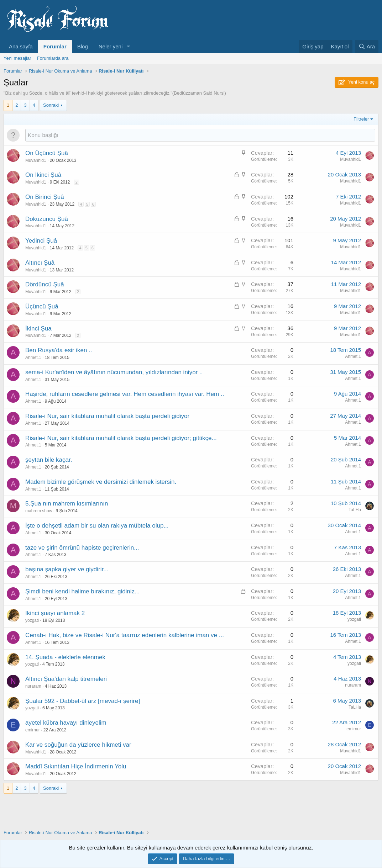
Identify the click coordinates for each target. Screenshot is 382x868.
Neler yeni (111, 46)
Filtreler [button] (361, 119)
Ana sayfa (21, 46)
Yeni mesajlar (17, 58)
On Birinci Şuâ (45, 197)
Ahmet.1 (33, 358)
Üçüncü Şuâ (42, 306)
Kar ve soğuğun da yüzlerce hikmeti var (78, 745)
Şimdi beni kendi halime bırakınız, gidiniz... (82, 591)
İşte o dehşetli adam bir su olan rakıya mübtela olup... (97, 526)
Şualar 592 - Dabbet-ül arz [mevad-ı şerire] (83, 701)
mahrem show (39, 511)
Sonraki (51, 105)
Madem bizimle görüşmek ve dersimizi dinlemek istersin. (101, 482)
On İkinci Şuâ (43, 175)
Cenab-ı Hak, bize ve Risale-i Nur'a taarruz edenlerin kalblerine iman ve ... (125, 635)
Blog (83, 46)
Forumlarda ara (53, 58)
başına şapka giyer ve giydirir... (67, 569)
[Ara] (367, 46)
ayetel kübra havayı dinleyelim (66, 723)
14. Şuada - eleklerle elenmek (65, 657)
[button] (128, 46)
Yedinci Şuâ (41, 241)
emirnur (33, 730)
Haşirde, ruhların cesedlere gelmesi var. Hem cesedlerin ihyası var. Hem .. (125, 394)
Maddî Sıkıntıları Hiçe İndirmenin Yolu (76, 766)
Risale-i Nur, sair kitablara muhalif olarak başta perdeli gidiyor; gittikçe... (121, 438)
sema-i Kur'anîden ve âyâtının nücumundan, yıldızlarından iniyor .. (114, 372)
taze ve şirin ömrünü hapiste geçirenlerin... (82, 548)
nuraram (33, 686)
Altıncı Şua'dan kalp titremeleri (66, 679)
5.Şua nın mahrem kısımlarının (67, 504)
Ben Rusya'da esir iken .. (59, 350)
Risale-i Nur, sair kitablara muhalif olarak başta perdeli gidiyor (107, 416)
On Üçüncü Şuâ (47, 153)
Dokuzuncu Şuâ (47, 219)
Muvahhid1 (36, 160)
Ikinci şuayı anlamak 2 (55, 613)
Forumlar (55, 46)
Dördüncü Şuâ (45, 284)
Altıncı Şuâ (40, 263)
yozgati (32, 620)
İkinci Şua (38, 329)
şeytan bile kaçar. (49, 460)
